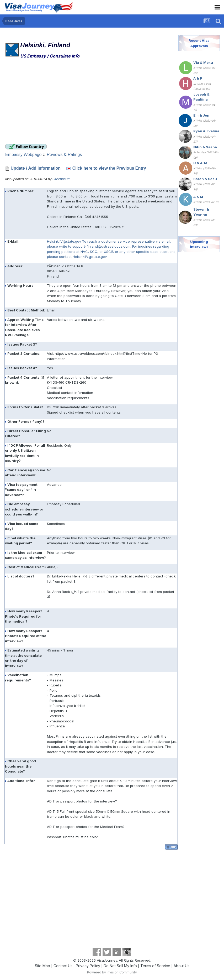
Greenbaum (62, 179)
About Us (182, 966)
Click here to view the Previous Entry (109, 168)
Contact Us (63, 966)
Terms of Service (155, 966)
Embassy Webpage (23, 155)
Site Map (42, 966)
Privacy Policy (88, 966)
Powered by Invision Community (112, 972)
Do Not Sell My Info (120, 966)
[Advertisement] (67, 102)
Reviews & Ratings (64, 155)
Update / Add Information (36, 168)
